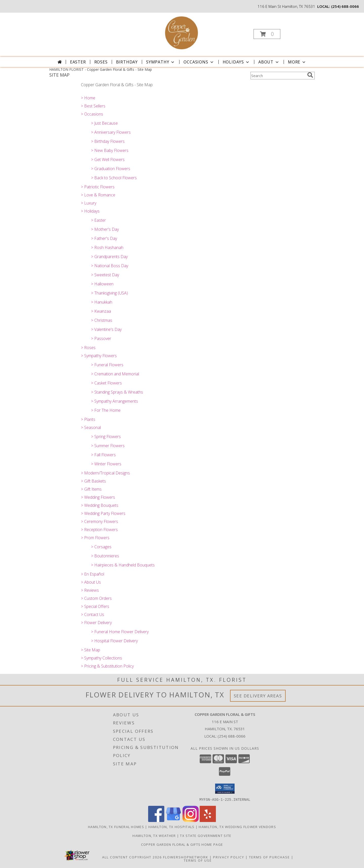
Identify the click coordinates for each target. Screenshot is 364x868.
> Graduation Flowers (111, 169)
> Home (88, 98)
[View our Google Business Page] (173, 820)
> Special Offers (95, 606)
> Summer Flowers (108, 446)
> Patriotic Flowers (98, 187)
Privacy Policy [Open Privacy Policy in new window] (229, 857)
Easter (78, 62)
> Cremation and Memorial (115, 374)
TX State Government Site (206, 835)
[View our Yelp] (208, 820)
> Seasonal (91, 427)
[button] (267, 34)
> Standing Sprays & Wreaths (117, 392)
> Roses (88, 348)
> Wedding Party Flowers (103, 513)
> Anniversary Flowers (111, 132)
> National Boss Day (110, 266)
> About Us (91, 582)
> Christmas (102, 320)
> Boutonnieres (105, 556)
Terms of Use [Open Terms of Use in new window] (198, 860)
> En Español (93, 574)
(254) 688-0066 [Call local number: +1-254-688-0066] (345, 6)
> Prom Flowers (95, 538)
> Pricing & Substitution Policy (107, 666)
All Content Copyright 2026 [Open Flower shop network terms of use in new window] (132, 857)
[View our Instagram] (191, 820)
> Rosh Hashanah (107, 247)
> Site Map (90, 650)
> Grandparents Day (109, 257)
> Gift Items (91, 489)
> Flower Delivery (96, 623)
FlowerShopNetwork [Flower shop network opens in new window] (186, 857)
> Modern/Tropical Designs (105, 473)
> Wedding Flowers (98, 497)
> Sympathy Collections (101, 658)
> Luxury (89, 203)
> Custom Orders (96, 598)
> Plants (88, 419)
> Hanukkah (102, 302)
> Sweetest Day (105, 275)
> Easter (98, 220)
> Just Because (104, 123)
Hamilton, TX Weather (154, 835)
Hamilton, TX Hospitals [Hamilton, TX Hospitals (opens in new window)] (172, 827)
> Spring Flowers (106, 437)
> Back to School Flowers (114, 178)
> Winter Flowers (106, 464)
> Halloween (102, 284)
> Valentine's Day (106, 329)
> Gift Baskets (93, 481)
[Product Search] (278, 76)
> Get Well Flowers (108, 159)
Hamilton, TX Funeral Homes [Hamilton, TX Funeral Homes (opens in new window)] (116, 827)
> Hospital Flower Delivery (114, 641)
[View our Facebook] (156, 820)
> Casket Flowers (106, 383)
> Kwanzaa (101, 311)
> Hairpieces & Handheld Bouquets (123, 565)
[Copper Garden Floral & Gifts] (181, 32)
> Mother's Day (105, 229)
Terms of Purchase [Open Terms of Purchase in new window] (269, 857)
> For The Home (106, 410)
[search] (310, 75)
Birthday (127, 62)
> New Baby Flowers (110, 150)
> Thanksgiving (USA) (109, 293)
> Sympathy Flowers (99, 356)
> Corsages (101, 547)
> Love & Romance (98, 195)
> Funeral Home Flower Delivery (120, 632)
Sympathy (161, 62)
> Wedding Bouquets (100, 505)
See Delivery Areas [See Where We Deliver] (258, 696)
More (297, 62)
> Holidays (90, 211)
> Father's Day (104, 238)
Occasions (199, 62)
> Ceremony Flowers (99, 521)
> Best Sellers (93, 106)
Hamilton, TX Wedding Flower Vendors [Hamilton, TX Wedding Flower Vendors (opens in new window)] (237, 827)
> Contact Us (93, 614)
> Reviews (90, 590)
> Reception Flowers (99, 530)
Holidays (236, 62)
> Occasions (92, 114)
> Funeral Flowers (107, 365)
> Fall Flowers (103, 455)
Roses (101, 62)
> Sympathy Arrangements (115, 401)
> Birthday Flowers (108, 141)
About (269, 62)
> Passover (101, 338)
